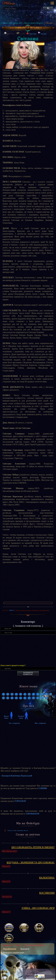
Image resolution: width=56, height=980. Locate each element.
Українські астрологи (35, 945)
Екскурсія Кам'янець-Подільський (17, 776)
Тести (18, 945)
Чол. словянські (14, 723)
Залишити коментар (28, 674)
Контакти (25, 949)
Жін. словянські (40, 723)
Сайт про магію (29, 970)
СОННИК (43, 788)
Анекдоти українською (14, 953)
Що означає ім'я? (16, 23)
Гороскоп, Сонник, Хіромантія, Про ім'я (18, 830)
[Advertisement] (28, 584)
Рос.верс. (42, 33)
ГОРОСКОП (20, 801)
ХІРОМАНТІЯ (33, 814)
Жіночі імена (29, 23)
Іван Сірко (33, 34)
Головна (4, 23)
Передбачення (9, 949)
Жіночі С (40, 23)
